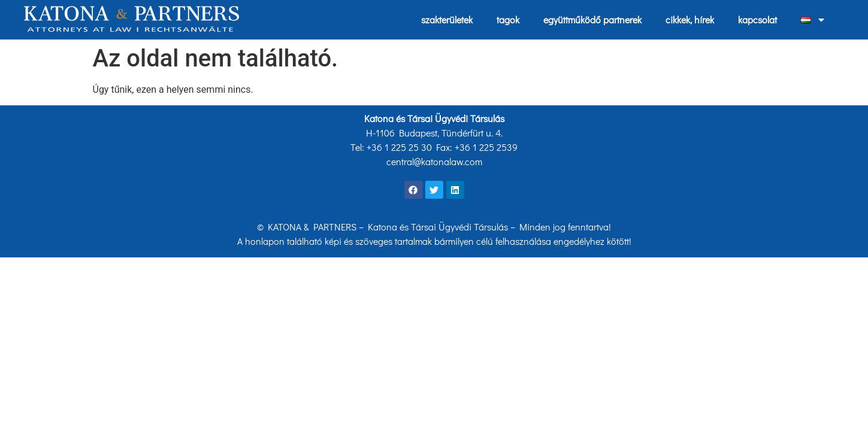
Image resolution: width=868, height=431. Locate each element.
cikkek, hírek (690, 19)
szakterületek (447, 19)
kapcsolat (757, 19)
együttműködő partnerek (592, 19)
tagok (508, 19)
